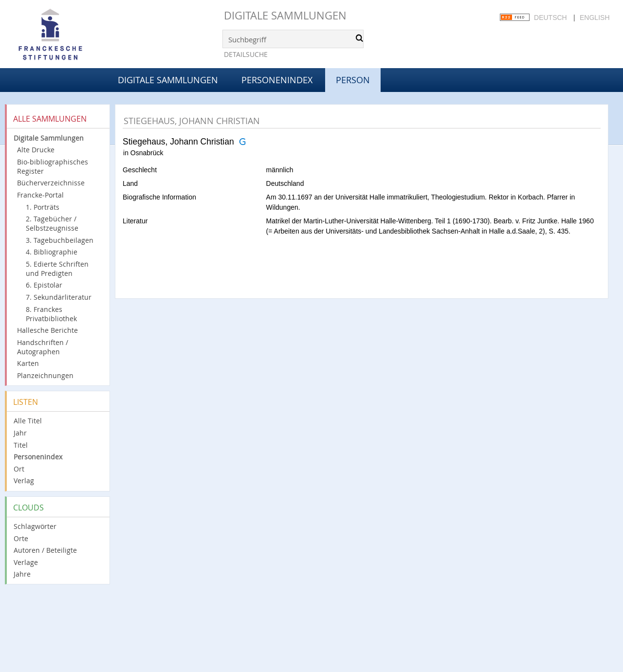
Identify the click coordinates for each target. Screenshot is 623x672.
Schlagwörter (35, 526)
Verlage (26, 562)
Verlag (24, 481)
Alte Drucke (36, 150)
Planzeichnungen (45, 375)
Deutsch (550, 18)
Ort (19, 469)
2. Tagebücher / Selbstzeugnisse (52, 223)
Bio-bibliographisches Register (53, 166)
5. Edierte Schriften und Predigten (57, 269)
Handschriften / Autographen (43, 347)
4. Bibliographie (52, 252)
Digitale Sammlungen (285, 15)
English (595, 18)
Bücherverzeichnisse (51, 183)
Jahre (22, 574)
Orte (21, 538)
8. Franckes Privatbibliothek (51, 314)
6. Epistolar (44, 285)
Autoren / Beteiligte (45, 550)
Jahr (20, 433)
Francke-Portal (40, 195)
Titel (21, 445)
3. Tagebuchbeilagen (60, 240)
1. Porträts (43, 207)
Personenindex (277, 80)
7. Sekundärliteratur (59, 297)
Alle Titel (28, 421)
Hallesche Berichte (47, 330)
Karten (28, 363)
